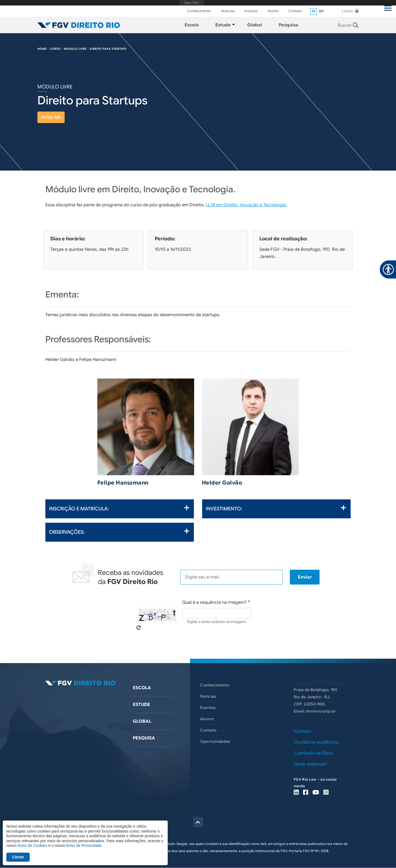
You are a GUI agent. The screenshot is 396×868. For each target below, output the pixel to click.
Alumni (273, 11)
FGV (192, 3)
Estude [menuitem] (223, 25)
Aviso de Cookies (32, 845)
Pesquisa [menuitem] (288, 25)
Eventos (251, 11)
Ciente (18, 857)
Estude (141, 705)
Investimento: (276, 508)
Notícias (228, 11)
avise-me (51, 117)
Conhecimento (199, 11)
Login (347, 11)
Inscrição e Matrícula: (119, 508)
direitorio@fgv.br (321, 711)
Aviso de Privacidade (84, 845)
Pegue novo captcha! (139, 628)
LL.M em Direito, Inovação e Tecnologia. (246, 205)
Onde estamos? (310, 764)
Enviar (305, 577)
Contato (295, 11)
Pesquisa (144, 738)
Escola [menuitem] (192, 25)
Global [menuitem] (255, 25)
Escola (142, 688)
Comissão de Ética (313, 753)
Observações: (119, 532)
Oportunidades (215, 741)
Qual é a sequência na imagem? (214, 602)
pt (314, 11)
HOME (42, 49)
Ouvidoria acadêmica (316, 742)
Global (142, 721)
